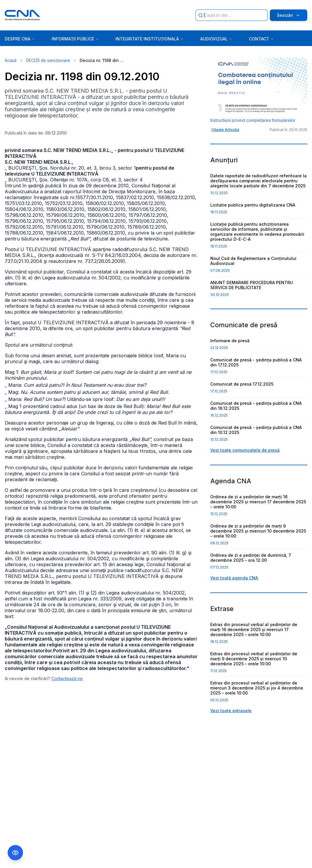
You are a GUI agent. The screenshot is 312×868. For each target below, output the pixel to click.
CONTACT (261, 39)
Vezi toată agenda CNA (234, 578)
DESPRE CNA (20, 39)
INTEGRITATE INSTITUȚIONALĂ (150, 39)
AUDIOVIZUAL (216, 39)
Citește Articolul (225, 130)
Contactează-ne (67, 678)
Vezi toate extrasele (231, 711)
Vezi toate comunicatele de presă (245, 450)
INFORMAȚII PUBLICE (75, 39)
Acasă (11, 60)
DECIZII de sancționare (48, 60)
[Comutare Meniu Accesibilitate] (15, 853)
